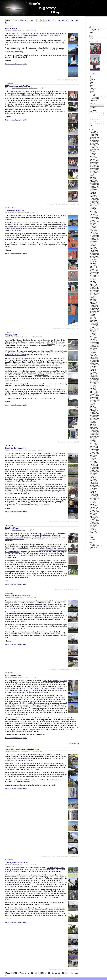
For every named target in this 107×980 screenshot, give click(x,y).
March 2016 (93, 249)
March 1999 (93, 533)
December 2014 (95, 271)
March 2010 (93, 356)
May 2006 (93, 424)
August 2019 (94, 189)
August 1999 (94, 525)
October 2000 (94, 510)
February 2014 (94, 286)
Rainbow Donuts (25, 43)
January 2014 (94, 287)
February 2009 (94, 375)
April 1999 (93, 531)
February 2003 (94, 482)
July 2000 (93, 515)
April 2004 (93, 461)
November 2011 (95, 326)
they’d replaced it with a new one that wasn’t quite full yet (30, 894)
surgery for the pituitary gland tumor (55, 681)
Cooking (92, 80)
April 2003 (93, 479)
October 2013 (94, 292)
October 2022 (94, 148)
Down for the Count (51, 453)
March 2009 (93, 374)
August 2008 (94, 384)
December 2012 (95, 307)
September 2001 (95, 499)
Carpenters (32, 217)
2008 (54, 95)
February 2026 (94, 133)
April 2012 (93, 319)
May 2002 (93, 493)
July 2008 (93, 385)
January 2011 (94, 341)
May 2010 (93, 353)
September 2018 (95, 204)
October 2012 (94, 310)
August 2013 (94, 295)
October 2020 (94, 170)
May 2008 (93, 389)
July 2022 (93, 152)
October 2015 (94, 256)
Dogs (91, 81)
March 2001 (93, 506)
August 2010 (94, 348)
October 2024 (94, 136)
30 (59, 20)
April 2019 (93, 195)
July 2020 (93, 174)
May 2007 (93, 406)
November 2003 (95, 469)
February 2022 (94, 159)
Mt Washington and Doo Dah (18, 86)
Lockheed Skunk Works (13, 883)
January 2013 (94, 305)
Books (92, 78)
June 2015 (93, 262)
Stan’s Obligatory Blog (54, 8)
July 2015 (93, 261)
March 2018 (93, 213)
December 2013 (95, 289)
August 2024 (94, 139)
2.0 (92, 544)
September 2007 (95, 400)
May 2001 (93, 504)
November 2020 (95, 168)
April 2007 (93, 408)
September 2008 (95, 383)
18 (42, 20)
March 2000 (93, 516)
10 (32, 20)
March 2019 (93, 197)
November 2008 (95, 380)
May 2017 (93, 228)
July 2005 (93, 439)
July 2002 (93, 490)
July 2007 (93, 403)
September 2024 (95, 137)
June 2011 (93, 333)
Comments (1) (74, 743)
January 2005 (94, 448)
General (92, 84)
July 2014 (93, 278)
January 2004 (94, 466)
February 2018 (94, 214)
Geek (91, 82)
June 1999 (93, 528)
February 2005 (94, 447)
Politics (92, 91)
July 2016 (93, 243)
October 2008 (94, 381)
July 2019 (93, 191)
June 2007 (93, 405)
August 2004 (94, 455)
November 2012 (95, 308)
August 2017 (94, 223)
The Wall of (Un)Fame (15, 210)
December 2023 (95, 140)
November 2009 (95, 362)
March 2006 (93, 427)
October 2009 (94, 363)
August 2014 (94, 277)
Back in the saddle (13, 675)
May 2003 (93, 478)
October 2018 (94, 203)
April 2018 (93, 211)
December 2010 (95, 342)
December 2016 (95, 235)
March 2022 (93, 158)
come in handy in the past (46, 607)
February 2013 (94, 304)
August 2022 (94, 151)
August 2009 (94, 366)
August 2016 (94, 241)
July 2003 (93, 475)
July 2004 (93, 457)
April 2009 (93, 372)
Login (91, 538)
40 (63, 20)
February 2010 (94, 357)
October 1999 (94, 522)
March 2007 (93, 409)
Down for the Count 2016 (16, 448)
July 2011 (93, 332)
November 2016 (95, 237)
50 (66, 20)
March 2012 (93, 320)
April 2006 (93, 426)
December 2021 (95, 161)
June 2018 (93, 209)
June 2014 (93, 280)
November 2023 (95, 142)
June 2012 (93, 316)
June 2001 (93, 503)
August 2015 (94, 259)
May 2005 (93, 442)
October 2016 (94, 238)
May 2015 (93, 264)
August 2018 (94, 206)
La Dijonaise (58, 484)
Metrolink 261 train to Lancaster (16, 355)
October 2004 (94, 452)
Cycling (14, 30)
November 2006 (95, 415)
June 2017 (93, 226)
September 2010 (95, 347)
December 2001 (95, 496)
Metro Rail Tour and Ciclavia (18, 596)
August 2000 (94, 513)
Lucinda (92, 31)
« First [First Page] (21, 20)
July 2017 (93, 225)
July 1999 (93, 527)
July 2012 (93, 314)
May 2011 (93, 335)
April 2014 (93, 283)
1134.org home (94, 29)
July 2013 (93, 296)
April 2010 (93, 354)
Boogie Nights (11, 28)
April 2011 (93, 336)
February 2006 (94, 429)
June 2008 (93, 387)
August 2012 (94, 313)
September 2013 (95, 293)
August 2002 (94, 488)
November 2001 (95, 497)
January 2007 (94, 412)
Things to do (34, 88)
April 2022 (93, 156)
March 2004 (93, 463)
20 (49, 20)
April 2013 (93, 301)
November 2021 (95, 162)
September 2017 (95, 222)
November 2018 (95, 201)
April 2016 (93, 247)
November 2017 (95, 219)
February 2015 (94, 268)
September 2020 (95, 171)
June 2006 (93, 423)
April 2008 (93, 390)
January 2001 (94, 509)
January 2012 (94, 323)
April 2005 (93, 444)
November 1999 (95, 521)
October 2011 (94, 327)
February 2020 (94, 182)
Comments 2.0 (96, 546)
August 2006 (94, 420)
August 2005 (94, 438)
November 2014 (95, 273)
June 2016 (93, 244)
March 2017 (93, 231)
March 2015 (93, 267)
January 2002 (94, 494)
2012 (24, 95)
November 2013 (95, 290)
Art (13, 212)
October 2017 (94, 220)
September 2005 (95, 436)
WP (91, 549)
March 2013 (93, 302)
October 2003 (94, 470)
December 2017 (95, 217)
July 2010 (93, 350)
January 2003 (94, 484)
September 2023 (95, 145)
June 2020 (93, 176)
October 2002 (94, 485)
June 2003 (93, 476)
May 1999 (93, 530)
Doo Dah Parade (13, 93)
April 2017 (93, 229)
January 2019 (94, 198)
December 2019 (95, 183)
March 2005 (93, 445)
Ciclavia (10, 609)
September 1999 (95, 524)
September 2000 (95, 512)
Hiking (92, 86)
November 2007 (95, 397)
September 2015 (95, 258)
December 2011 (95, 325)
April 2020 (93, 179)
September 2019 (95, 188)
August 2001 (94, 500)
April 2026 (93, 131)
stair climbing (95, 99)
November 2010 (95, 344)
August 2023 (94, 146)
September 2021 (95, 165)
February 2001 (94, 507)
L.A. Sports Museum (41, 375)
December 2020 (95, 167)
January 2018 (94, 216)
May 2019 (93, 194)
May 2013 (93, 299)
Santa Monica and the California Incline (22, 749)
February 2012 (94, 322)
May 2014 (93, 281)
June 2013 (93, 298)
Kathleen (92, 87)
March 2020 (93, 180)
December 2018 (95, 200)
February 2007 (94, 411)
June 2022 (93, 153)
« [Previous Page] (26, 20)
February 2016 (94, 250)
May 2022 (93, 155)
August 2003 (94, 473)
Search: (92, 103)
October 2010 (94, 345)
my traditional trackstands (34, 703)
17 (39, 20)
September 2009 (95, 365)
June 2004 (93, 458)
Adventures (93, 75)
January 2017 (94, 234)
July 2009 (93, 368)
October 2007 (94, 399)
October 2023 (94, 143)
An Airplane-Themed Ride (16, 862)
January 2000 (94, 519)
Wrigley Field (11, 335)
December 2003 (95, 467)
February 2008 (94, 393)
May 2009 (93, 371)
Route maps (19, 30)
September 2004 (95, 454)
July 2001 (93, 502)
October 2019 (94, 186)
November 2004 (95, 451)
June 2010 (93, 351)
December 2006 (95, 414)
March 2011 (93, 338)
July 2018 (93, 207)
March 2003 (93, 481)
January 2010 (94, 359)
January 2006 (94, 430)
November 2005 (95, 433)
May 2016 (93, 246)
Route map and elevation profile (16, 64)
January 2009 (94, 377)
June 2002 (93, 491)
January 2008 (94, 394)
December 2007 (95, 396)
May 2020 (93, 177)
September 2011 (95, 329)
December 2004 (95, 449)
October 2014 (94, 274)
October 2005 (94, 435)
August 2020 (94, 173)
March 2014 (93, 284)
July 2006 (93, 421)
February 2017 (94, 232)
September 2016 (95, 240)
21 (53, 20)
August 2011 (94, 331)
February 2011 (94, 339)
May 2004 (93, 460)
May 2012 (93, 317)
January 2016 (94, 252)
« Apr (91, 126)
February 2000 (94, 518)
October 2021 (94, 164)
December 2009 (95, 360)
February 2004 (94, 464)
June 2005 (93, 441)
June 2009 (93, 369)
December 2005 (95, 432)
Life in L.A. (19, 88)
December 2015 (95, 253)
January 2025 (94, 134)
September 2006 (95, 418)
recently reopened (27, 760)
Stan (24, 30)
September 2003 (95, 472)
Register (92, 539)
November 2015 (95, 255)
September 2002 (95, 487)
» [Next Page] (73, 20)
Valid (94, 547)
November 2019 (95, 185)
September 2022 (95, 149)
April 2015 (93, 265)
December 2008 (95, 378)
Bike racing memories (18, 450)
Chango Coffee (33, 395)
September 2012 (95, 311)
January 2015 (94, 269)
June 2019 (93, 192)
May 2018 (93, 210)
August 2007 (94, 402)
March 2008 (93, 391)
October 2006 (94, 417)
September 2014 (95, 275)
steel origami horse (60, 389)
